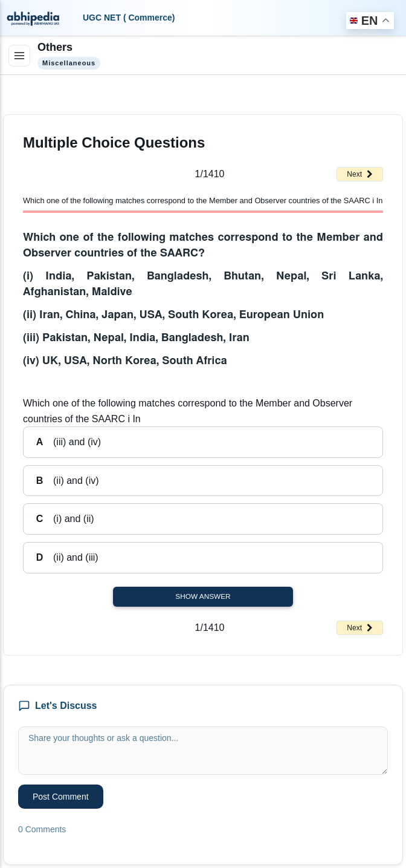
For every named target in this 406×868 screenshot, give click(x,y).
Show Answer (203, 596)
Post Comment (61, 797)
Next (360, 174)
